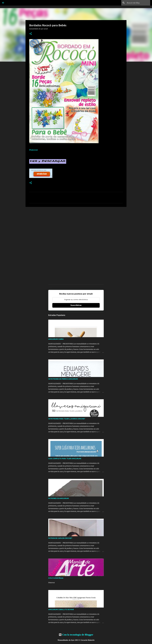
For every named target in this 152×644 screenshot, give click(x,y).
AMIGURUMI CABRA (56, 339)
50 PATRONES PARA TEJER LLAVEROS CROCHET (67, 419)
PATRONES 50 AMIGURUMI (59, 498)
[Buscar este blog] (138, 3)
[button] (31, 34)
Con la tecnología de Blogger (76, 635)
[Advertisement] (76, 227)
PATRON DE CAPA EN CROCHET (60, 538)
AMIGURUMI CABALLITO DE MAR (61, 609)
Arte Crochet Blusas (56, 578)
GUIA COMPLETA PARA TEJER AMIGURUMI (65, 459)
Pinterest (33, 150)
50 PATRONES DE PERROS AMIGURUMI (63, 379)
